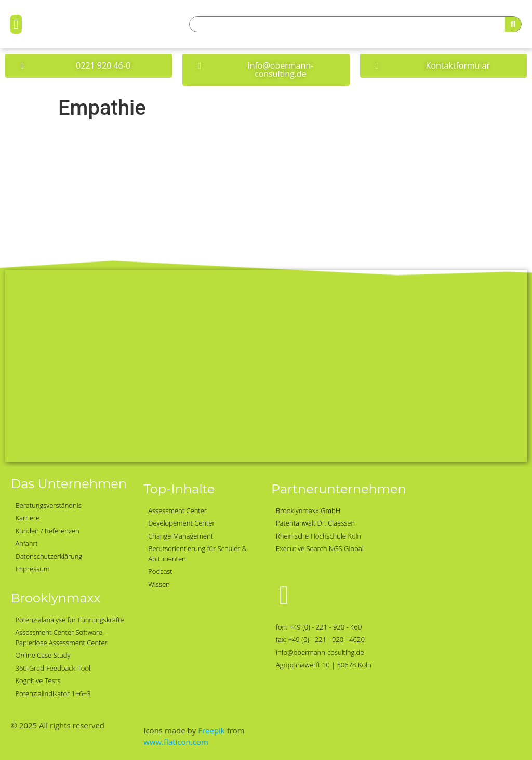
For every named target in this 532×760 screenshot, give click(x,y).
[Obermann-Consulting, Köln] (266, 366)
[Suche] (513, 24)
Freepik (211, 730)
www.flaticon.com (176, 742)
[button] (16, 24)
